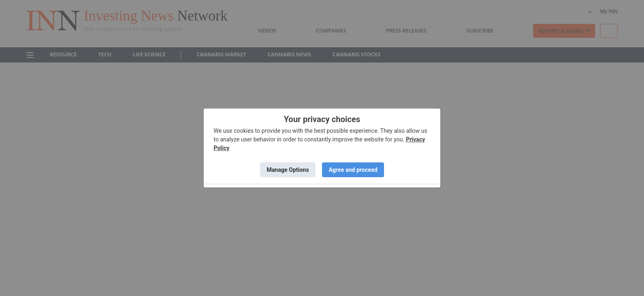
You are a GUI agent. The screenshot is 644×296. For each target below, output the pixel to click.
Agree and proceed (353, 170)
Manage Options (288, 170)
